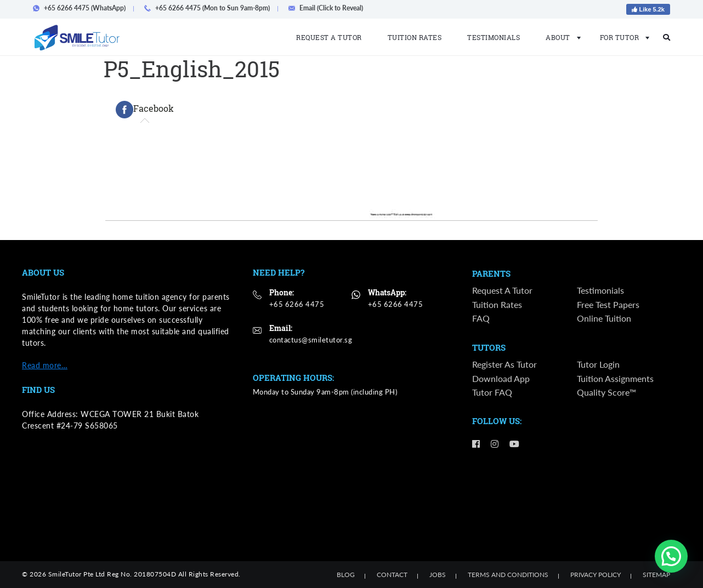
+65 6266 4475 (297, 304)
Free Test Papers (608, 304)
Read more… (45, 365)
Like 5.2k (648, 9)
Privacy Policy (596, 575)
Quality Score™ (606, 393)
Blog (346, 575)
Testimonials (494, 37)
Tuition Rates (415, 37)
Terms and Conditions (508, 575)
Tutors (489, 349)
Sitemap (656, 575)
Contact (392, 575)
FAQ (481, 318)
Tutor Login (598, 365)
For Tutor (622, 37)
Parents (491, 274)
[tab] (145, 110)
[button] (671, 556)
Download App (501, 379)
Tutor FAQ (492, 393)
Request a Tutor (329, 37)
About (560, 37)
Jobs (438, 575)
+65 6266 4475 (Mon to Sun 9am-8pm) (210, 8)
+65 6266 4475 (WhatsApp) (83, 8)
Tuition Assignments (615, 379)
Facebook (145, 110)
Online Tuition (604, 318)
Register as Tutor (504, 365)
